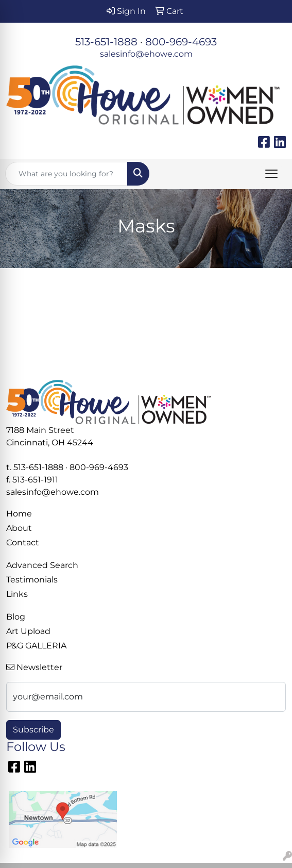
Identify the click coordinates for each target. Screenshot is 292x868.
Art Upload (28, 631)
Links (17, 594)
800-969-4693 (181, 42)
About (19, 528)
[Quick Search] (66, 174)
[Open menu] (271, 174)
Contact (23, 542)
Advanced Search (42, 565)
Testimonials (32, 580)
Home (19, 514)
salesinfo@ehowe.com (146, 54)
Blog (16, 617)
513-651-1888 (106, 42)
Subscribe (33, 730)
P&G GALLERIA (36, 646)
